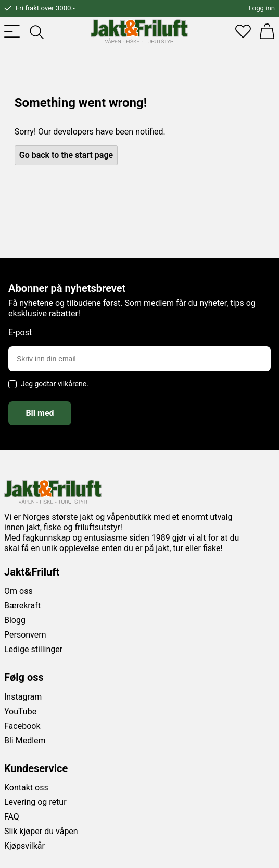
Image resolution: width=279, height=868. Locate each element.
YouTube (20, 711)
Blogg (15, 620)
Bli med (40, 413)
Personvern (25, 635)
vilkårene (72, 384)
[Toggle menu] (12, 31)
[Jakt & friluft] (139, 31)
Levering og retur (35, 802)
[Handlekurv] (267, 31)
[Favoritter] (243, 31)
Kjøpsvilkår (24, 846)
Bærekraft (22, 606)
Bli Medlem (25, 741)
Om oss (18, 591)
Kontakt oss (26, 787)
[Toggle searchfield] (36, 31)
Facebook (22, 726)
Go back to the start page (66, 155)
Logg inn (262, 8)
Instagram (23, 697)
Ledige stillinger (33, 649)
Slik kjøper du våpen (41, 831)
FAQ (12, 817)
